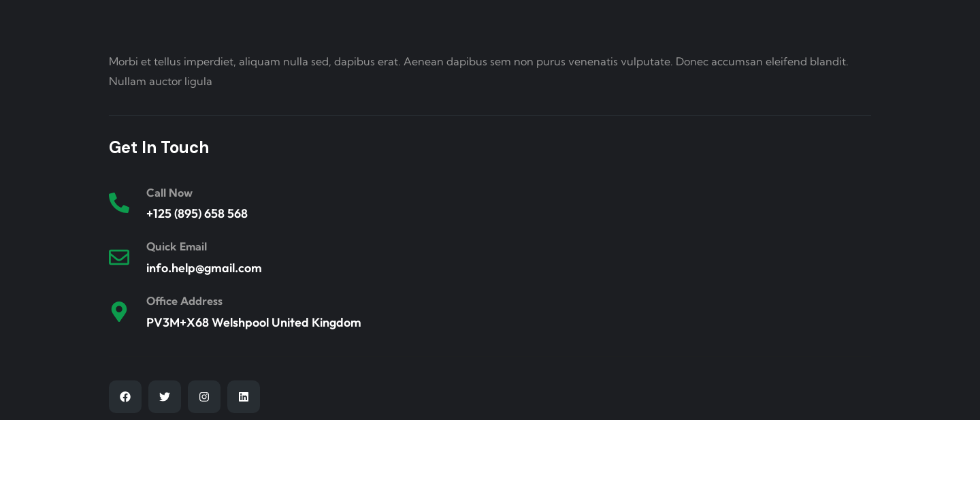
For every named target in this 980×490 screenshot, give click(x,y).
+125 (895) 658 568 (197, 213)
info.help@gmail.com (204, 268)
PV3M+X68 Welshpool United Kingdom (254, 322)
